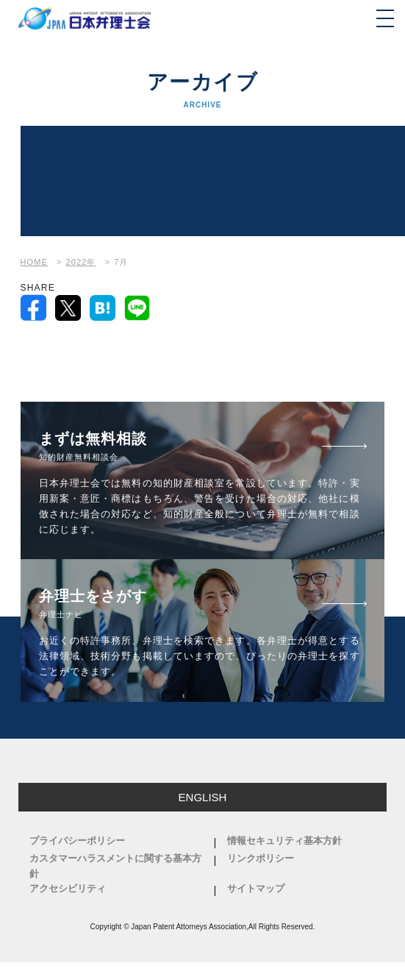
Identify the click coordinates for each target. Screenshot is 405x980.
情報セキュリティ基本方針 (284, 841)
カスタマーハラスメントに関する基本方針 (115, 866)
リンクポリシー (261, 858)
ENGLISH (203, 797)
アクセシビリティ (68, 888)
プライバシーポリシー (77, 841)
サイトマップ (256, 888)
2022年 (81, 262)
